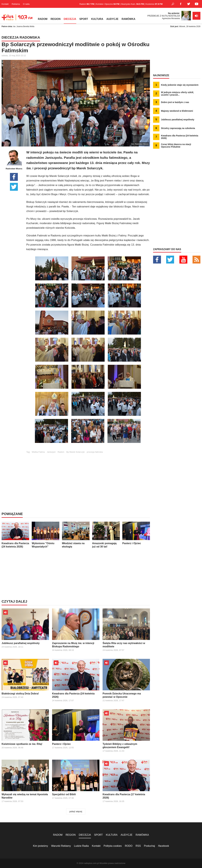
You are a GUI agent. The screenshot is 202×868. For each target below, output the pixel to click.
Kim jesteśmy (40, 846)
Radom (61, 452)
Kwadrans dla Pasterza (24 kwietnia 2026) (15, 535)
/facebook (164, 846)
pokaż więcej (76, 811)
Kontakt (5, 4)
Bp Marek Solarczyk (76, 452)
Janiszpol (51, 452)
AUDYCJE (112, 19)
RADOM (43, 19)
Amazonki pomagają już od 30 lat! (106, 535)
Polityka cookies (113, 846)
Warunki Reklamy (61, 846)
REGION (55, 19)
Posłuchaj (149, 846)
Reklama (16, 4)
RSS (138, 846)
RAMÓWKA (128, 19)
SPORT (84, 19)
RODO (129, 846)
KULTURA (97, 19)
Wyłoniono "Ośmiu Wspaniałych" (46, 535)
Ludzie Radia (81, 846)
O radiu (26, 4)
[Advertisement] (88, 475)
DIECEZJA (70, 19)
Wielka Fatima (38, 452)
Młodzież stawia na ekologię (76, 535)
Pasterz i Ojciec (136, 533)
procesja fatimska (95, 452)
